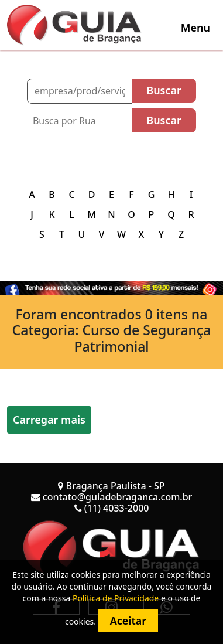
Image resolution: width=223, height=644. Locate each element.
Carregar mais (49, 420)
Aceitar (128, 621)
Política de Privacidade (116, 598)
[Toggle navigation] (195, 28)
